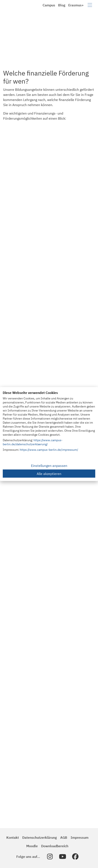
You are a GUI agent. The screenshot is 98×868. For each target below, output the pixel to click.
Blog (62, 5)
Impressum (80, 837)
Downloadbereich (55, 846)
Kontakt (13, 837)
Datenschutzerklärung (40, 837)
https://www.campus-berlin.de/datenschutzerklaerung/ (33, 442)
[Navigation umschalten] (90, 5)
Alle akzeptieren (49, 474)
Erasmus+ (76, 5)
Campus (49, 5)
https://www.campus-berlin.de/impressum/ (49, 450)
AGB (64, 837)
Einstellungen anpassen (49, 466)
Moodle (32, 846)
